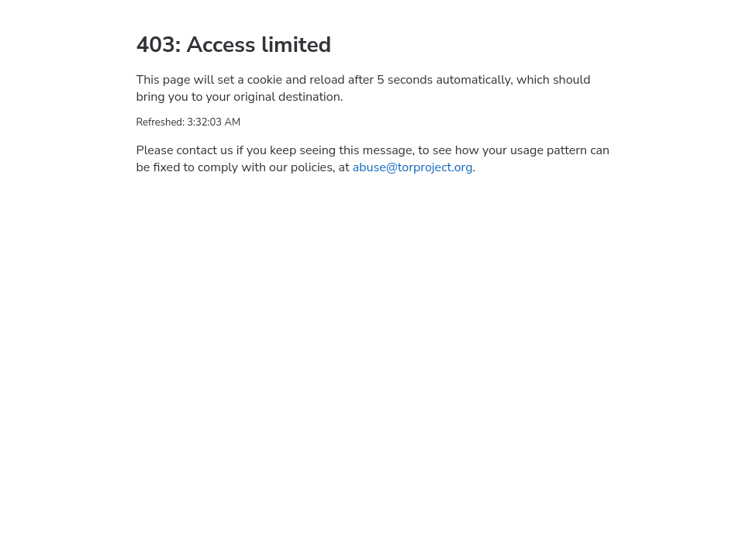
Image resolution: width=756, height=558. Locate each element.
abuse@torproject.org (413, 167)
